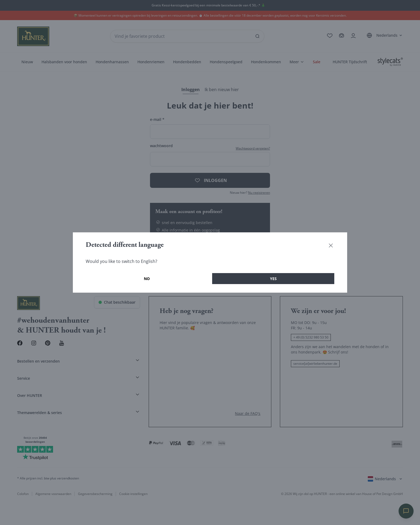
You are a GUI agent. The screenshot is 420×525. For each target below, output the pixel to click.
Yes (273, 279)
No (147, 279)
